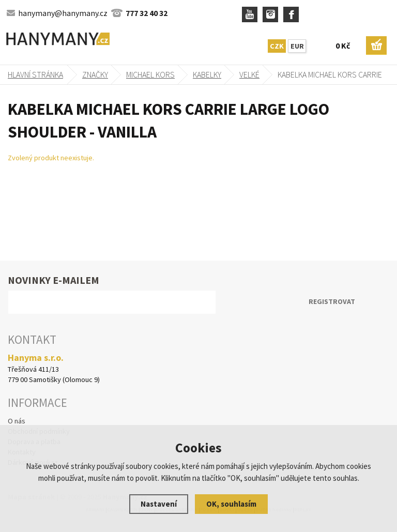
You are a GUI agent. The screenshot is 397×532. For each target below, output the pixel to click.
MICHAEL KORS (150, 74)
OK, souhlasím (231, 504)
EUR (297, 46)
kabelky (207, 74)
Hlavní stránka (35, 74)
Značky (95, 74)
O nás (17, 421)
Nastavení (159, 504)
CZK (277, 46)
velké (249, 74)
